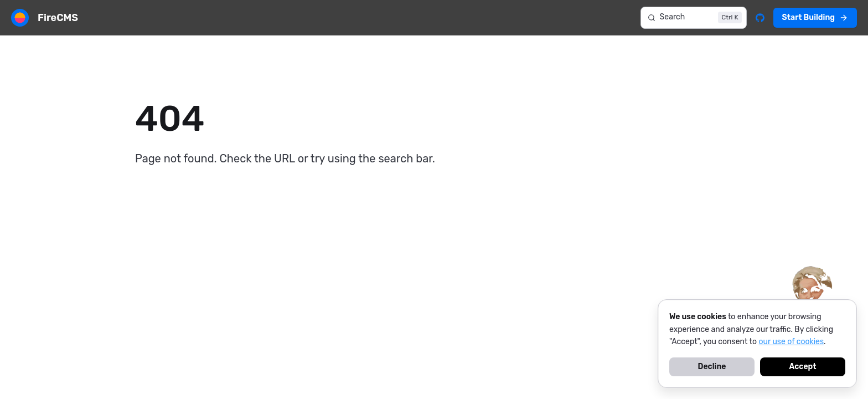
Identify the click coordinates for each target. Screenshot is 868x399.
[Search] (694, 18)
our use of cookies (792, 342)
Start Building (815, 17)
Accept (802, 367)
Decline (712, 367)
